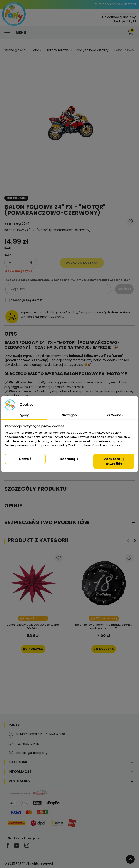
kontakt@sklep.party (32, 753)
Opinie (13, 506)
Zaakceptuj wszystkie (114, 461)
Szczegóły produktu (36, 489)
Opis (11, 334)
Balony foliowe (58, 50)
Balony (36, 50)
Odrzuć (25, 459)
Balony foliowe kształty (92, 50)
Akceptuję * (27, 300)
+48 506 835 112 (28, 744)
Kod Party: (13, 224)
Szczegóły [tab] (69, 415)
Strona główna (15, 50)
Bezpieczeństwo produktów (47, 522)
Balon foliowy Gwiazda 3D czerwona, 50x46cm (33, 627)
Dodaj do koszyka (82, 263)
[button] (121, 33)
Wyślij (124, 289)
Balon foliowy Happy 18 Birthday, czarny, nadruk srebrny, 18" (104, 627)
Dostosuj (69, 459)
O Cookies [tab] (115, 415)
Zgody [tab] (24, 415)
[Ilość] (21, 263)
